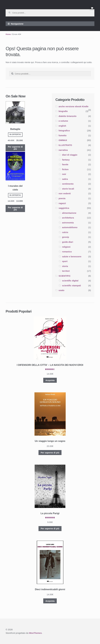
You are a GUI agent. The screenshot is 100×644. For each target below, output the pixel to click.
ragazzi (62, 203)
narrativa (63, 150)
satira (65, 179)
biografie (63, 111)
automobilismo (70, 227)
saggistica (64, 208)
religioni (66, 247)
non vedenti (65, 193)
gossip (66, 237)
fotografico (64, 131)
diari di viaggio (70, 155)
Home (8, 34)
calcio (65, 232)
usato (61, 290)
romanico (67, 252)
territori (66, 271)
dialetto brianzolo (68, 116)
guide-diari (68, 242)
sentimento (68, 184)
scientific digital (70, 281)
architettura (68, 218)
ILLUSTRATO (65, 145)
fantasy (66, 160)
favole (65, 164)
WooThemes (35, 633)
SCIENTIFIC (65, 276)
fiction (65, 169)
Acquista (50, 380)
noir (64, 174)
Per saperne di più (15, 148)
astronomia (68, 223)
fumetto (63, 135)
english (62, 126)
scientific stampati (71, 285)
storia (65, 266)
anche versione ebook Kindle (74, 106)
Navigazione (17, 24)
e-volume (63, 121)
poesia (62, 198)
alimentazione (69, 213)
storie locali (68, 189)
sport (65, 261)
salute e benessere (72, 256)
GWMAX (63, 140)
